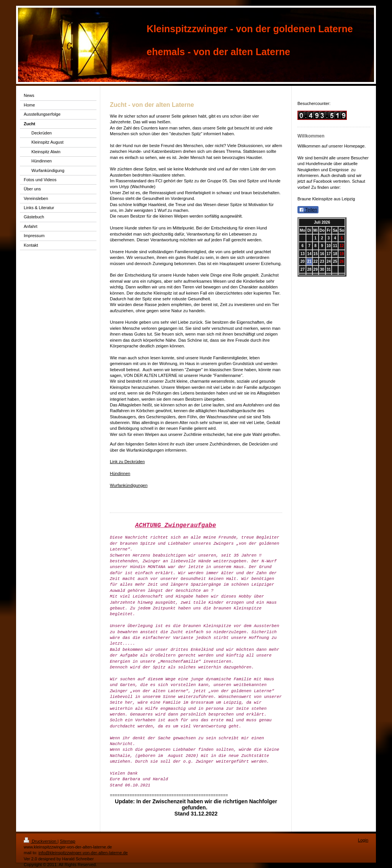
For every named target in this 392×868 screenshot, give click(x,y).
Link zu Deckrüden (127, 462)
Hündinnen (120, 473)
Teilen (308, 210)
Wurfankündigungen (129, 485)
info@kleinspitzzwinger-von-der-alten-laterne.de (83, 853)
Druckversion (41, 841)
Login (363, 840)
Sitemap (67, 841)
